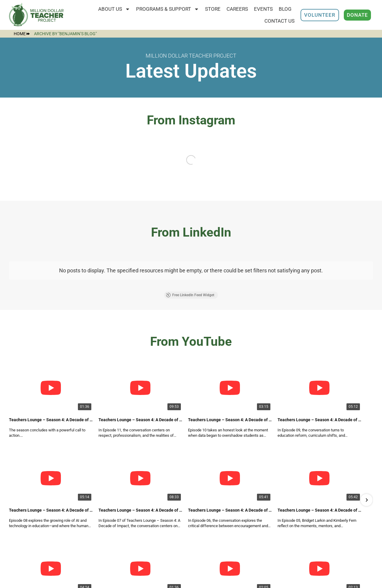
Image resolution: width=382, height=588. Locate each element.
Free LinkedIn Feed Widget (190, 295)
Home (22, 34)
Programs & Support (168, 9)
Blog (285, 9)
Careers (237, 9)
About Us (114, 9)
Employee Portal (159, 547)
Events (263, 9)
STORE (213, 9)
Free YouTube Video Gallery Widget (191, 419)
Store (146, 559)
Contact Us (279, 21)
